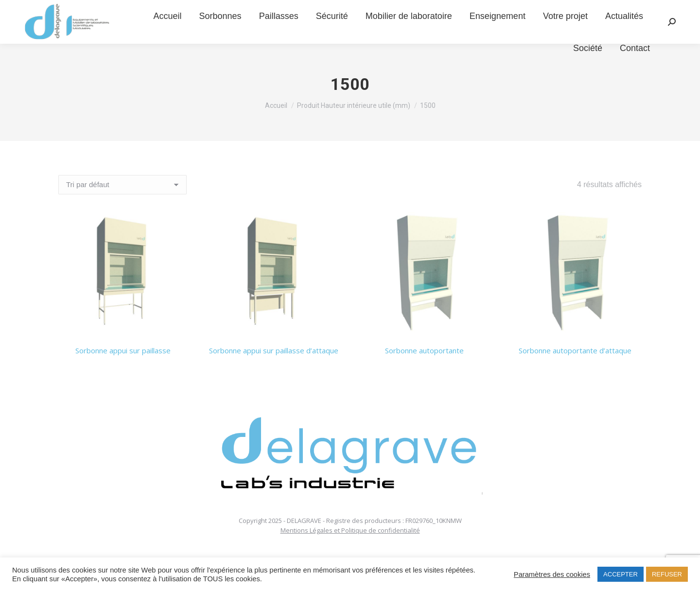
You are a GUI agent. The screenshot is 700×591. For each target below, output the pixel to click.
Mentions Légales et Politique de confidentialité (350, 530)
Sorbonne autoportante (424, 350)
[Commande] (122, 185)
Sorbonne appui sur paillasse (123, 350)
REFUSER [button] (667, 574)
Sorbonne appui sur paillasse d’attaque (274, 350)
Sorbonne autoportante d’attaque (575, 350)
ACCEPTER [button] (621, 574)
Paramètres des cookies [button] (552, 574)
